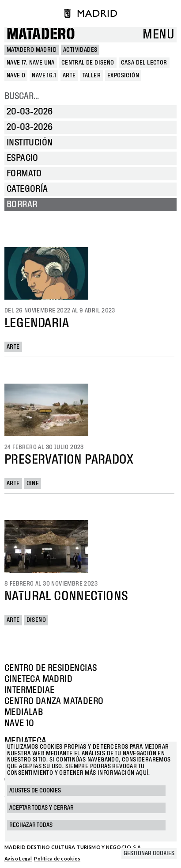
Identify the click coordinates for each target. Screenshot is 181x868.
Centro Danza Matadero (54, 701)
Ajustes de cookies (35, 791)
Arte (13, 347)
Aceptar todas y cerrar (41, 808)
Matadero (41, 35)
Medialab (24, 712)
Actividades (80, 50)
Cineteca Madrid (38, 679)
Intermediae (29, 690)
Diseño (36, 620)
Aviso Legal (18, 858)
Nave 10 (19, 723)
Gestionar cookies (149, 853)
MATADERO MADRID (32, 50)
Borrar (22, 205)
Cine (33, 483)
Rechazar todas (31, 825)
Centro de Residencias (51, 668)
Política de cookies (57, 858)
